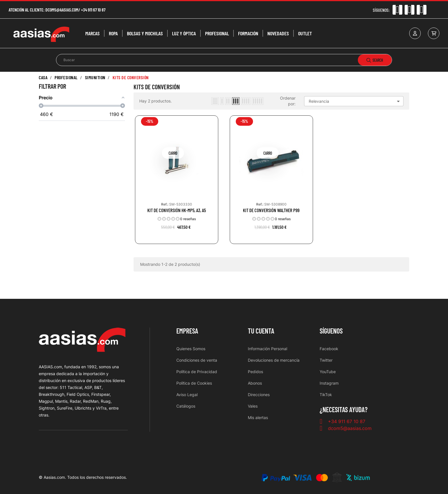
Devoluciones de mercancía (274, 360)
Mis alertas (258, 418)
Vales (253, 406)
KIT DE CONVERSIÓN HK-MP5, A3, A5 (177, 210)
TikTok (326, 395)
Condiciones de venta (197, 360)
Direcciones (259, 395)
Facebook (329, 349)
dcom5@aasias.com (62, 10)
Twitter (326, 360)
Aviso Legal (187, 395)
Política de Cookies (194, 383)
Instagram (329, 383)
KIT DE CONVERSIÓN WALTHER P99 (271, 210)
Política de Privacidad (197, 372)
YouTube (328, 372)
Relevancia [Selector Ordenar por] (355, 101)
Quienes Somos (191, 349)
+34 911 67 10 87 (93, 10)
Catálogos (186, 406)
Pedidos (255, 372)
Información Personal (268, 349)
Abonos (255, 383)
